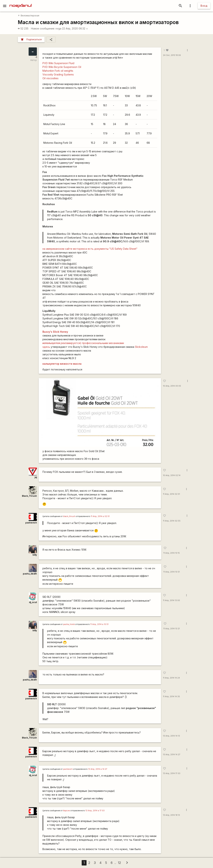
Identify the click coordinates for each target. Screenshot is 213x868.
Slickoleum (141, 347)
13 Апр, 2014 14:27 (172, 755)
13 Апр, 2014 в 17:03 (95, 811)
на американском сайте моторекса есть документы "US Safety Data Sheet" (90, 249)
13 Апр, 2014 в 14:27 (98, 769)
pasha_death (30, 574)
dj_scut (33, 602)
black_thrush (69, 516)
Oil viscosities (50, 78)
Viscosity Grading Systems (58, 74)
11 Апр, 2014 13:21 (172, 629)
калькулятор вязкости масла (62, 364)
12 (119, 863)
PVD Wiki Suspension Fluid (58, 63)
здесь (46, 347)
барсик (67, 811)
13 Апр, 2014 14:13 (171, 736)
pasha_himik (69, 624)
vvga (58, 28)
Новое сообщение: (43, 28)
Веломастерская (29, 16)
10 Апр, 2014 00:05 (172, 386)
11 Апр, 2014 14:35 (171, 697)
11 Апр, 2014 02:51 (171, 494)
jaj (36, 477)
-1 (36, 57)
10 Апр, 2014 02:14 (172, 475)
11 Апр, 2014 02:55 (172, 521)
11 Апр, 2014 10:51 (172, 572)
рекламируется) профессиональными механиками (83, 343)
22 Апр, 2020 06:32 (75, 28)
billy (35, 555)
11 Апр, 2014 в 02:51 (100, 516)
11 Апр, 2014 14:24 (171, 678)
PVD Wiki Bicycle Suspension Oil (62, 67)
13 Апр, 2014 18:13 (171, 815)
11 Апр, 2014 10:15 (172, 553)
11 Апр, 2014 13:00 (171, 600)
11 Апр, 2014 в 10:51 (99, 624)
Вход (204, 6)
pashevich (31, 523)
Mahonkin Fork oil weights (58, 71)
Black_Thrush (29, 496)
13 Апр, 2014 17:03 (172, 773)
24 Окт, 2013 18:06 (172, 55)
